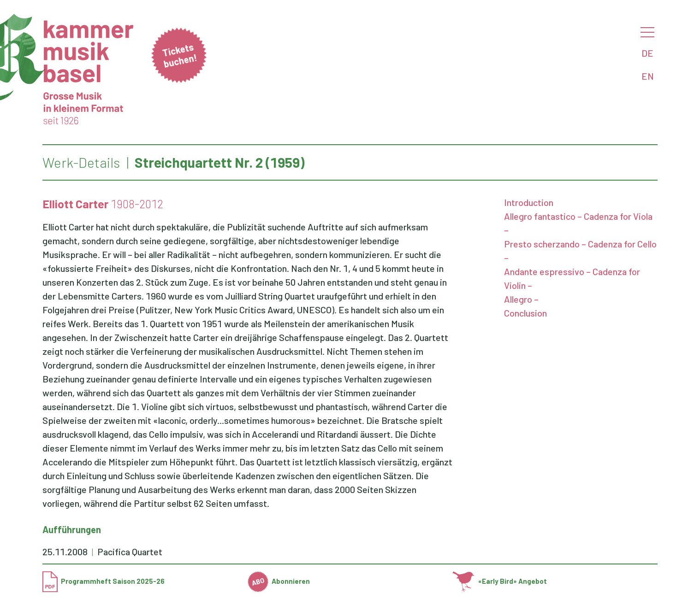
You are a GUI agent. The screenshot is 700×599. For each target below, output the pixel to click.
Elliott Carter (75, 204)
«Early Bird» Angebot (500, 581)
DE (647, 53)
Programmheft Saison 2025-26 (104, 581)
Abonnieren (279, 581)
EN (648, 76)
